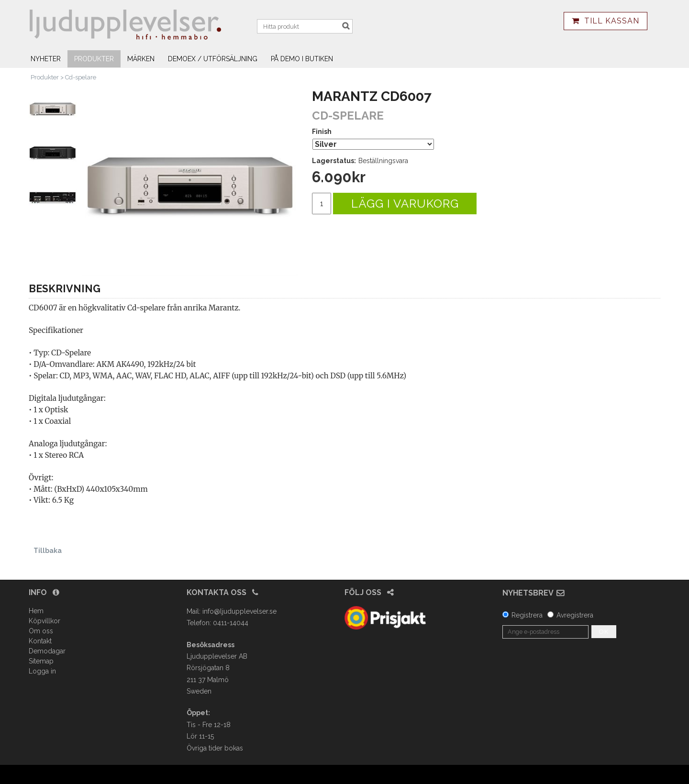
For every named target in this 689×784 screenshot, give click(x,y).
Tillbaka (48, 551)
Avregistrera (575, 615)
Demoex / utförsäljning (213, 59)
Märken (141, 59)
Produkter (94, 59)
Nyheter (46, 59)
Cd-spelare (81, 77)
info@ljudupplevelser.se (239, 611)
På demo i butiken (302, 59)
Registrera (527, 615)
